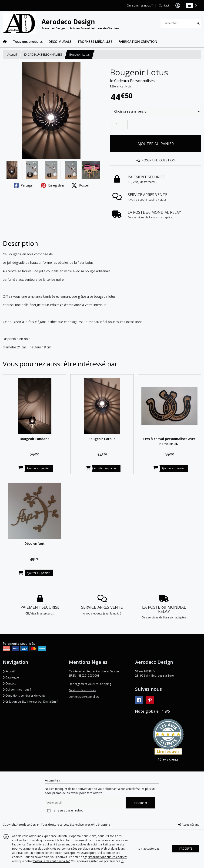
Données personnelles (84, 697)
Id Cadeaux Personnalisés (132, 81)
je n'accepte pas (149, 849)
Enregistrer (53, 185)
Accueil (12, 55)
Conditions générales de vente (24, 696)
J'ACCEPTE (186, 849)
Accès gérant (188, 825)
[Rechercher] (198, 23)
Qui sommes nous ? (17, 689)
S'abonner (140, 803)
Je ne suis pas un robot (68, 810)
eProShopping (101, 825)
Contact (164, 5)
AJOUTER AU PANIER (156, 144)
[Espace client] (178, 6)
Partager (24, 185)
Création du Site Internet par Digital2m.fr (31, 702)
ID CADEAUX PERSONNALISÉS (43, 55)
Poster (80, 185)
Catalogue (11, 677)
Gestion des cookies (82, 690)
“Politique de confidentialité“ (51, 861)
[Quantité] (119, 124)
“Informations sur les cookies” (108, 857)
